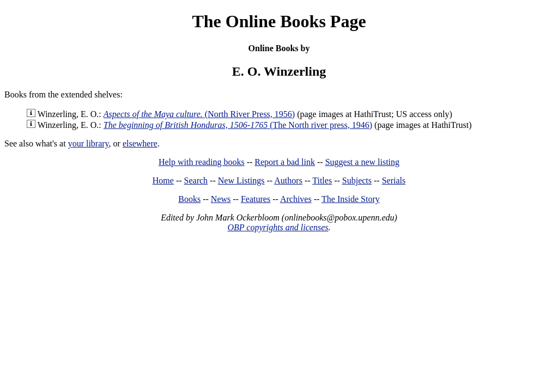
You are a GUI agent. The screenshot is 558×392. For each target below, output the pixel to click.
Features (256, 199)
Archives (296, 199)
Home (163, 180)
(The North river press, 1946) (238, 125)
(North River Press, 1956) (199, 114)
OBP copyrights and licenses (278, 227)
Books (189, 199)
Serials (394, 180)
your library (89, 143)
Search (196, 180)
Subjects (357, 180)
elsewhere (140, 143)
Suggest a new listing (362, 162)
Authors (288, 180)
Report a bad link (285, 162)
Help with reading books (202, 162)
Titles (322, 180)
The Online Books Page (279, 21)
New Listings (241, 180)
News (221, 199)
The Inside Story (351, 199)
